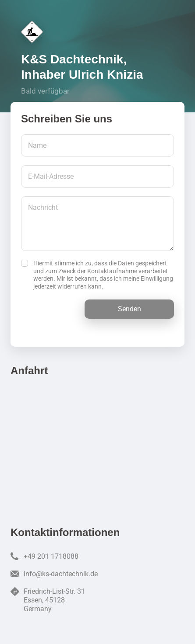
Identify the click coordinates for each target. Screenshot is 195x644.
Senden (129, 309)
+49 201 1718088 (51, 556)
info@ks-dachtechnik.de (61, 574)
